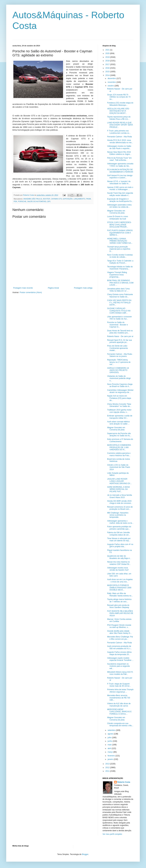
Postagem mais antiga (83, 288)
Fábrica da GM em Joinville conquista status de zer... (119, 534)
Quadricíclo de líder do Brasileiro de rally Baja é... (119, 557)
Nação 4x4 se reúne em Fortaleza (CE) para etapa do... (119, 398)
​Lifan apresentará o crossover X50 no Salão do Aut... (120, 318)
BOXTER (46, 199)
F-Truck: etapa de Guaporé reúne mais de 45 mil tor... (119, 685)
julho (110, 738)
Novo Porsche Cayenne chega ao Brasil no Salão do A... (120, 385)
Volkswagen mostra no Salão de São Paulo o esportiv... (119, 147)
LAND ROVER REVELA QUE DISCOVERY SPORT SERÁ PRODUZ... (120, 125)
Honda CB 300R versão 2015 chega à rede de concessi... (120, 502)
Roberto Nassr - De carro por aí (120, 336)
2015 (108, 72)
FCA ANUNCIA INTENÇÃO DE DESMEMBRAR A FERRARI (120, 171)
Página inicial (53, 288)
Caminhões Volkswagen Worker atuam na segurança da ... (120, 391)
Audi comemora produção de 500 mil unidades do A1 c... (120, 647)
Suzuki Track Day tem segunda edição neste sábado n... (120, 194)
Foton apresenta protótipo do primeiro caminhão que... (119, 528)
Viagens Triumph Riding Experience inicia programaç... (117, 275)
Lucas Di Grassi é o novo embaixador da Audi (118, 218)
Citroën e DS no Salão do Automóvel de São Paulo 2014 (119, 467)
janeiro (111, 759)
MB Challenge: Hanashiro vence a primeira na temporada (118, 515)
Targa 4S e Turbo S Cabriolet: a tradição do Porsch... (120, 262)
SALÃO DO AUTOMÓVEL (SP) (39, 201)
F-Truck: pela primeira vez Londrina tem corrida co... (119, 132)
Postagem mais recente (23, 288)
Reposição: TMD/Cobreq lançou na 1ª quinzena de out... (119, 362)
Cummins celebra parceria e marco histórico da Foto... (119, 454)
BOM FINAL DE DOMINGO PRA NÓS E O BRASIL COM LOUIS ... (120, 283)
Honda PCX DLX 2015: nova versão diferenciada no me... (120, 141)
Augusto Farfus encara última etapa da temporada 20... (119, 653)
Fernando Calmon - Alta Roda (120, 137)
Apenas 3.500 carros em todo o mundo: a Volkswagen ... (120, 188)
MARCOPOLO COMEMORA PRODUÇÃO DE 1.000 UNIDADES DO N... (119, 447)
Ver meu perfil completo (112, 834)
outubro (111, 86)
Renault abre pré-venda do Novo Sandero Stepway (118, 606)
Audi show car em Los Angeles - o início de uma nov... (120, 581)
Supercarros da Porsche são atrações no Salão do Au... (119, 435)
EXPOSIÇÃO (68, 199)
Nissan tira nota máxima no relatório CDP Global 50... (119, 563)
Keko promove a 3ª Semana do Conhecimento (120, 440)
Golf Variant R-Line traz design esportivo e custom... (120, 177)
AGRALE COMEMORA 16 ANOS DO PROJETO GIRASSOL (118, 370)
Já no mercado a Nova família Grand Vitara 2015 (120, 496)
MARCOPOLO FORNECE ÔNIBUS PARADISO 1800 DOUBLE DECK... (119, 588)
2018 (108, 61)
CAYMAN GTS (56, 199)
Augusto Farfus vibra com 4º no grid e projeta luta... (120, 545)
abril (110, 748)
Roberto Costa (124, 782)
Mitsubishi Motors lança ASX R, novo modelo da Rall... (120, 673)
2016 (108, 68)
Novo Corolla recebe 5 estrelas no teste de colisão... (120, 256)
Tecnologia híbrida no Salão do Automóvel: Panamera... (120, 268)
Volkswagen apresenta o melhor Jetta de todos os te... (120, 522)
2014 (108, 75)
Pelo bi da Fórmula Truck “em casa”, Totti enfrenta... (119, 159)
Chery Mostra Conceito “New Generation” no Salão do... (119, 405)
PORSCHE (22, 201)
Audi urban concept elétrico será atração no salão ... (118, 423)
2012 (108, 768)
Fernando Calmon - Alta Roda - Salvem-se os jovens (120, 355)
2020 (108, 53)
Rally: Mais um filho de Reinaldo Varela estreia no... (120, 595)
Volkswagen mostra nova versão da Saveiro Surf (118, 569)
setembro (112, 730)
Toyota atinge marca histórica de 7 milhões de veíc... (119, 600)
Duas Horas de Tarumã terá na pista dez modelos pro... (120, 332)
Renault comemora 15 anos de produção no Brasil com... (120, 508)
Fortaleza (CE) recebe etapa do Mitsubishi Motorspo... (120, 104)
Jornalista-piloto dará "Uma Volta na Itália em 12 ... (118, 290)
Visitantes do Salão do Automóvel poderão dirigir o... (119, 378)
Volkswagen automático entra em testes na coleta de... (119, 206)
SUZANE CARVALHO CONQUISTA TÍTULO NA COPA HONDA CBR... (119, 311)
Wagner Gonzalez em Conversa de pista (116, 212)
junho (110, 741)
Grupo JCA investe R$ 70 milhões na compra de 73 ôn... (119, 97)
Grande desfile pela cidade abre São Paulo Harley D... (119, 632)
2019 (108, 57)
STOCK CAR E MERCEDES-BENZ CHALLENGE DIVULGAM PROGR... (119, 225)
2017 (108, 64)
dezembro (112, 78)
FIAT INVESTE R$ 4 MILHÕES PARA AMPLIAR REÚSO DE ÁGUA (120, 613)
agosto (111, 734)
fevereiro (112, 756)
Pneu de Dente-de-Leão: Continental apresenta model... (117, 348)
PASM (89, 199)
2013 (108, 764)
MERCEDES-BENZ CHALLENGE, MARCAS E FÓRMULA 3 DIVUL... (119, 712)
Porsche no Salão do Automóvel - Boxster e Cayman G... (117, 325)
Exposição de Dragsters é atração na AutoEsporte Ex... (120, 200)
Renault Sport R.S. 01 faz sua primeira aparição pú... (120, 341)
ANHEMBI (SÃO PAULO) (33, 199)
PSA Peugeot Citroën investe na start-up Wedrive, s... (119, 626)
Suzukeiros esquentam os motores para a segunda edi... (118, 666)
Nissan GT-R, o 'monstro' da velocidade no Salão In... (119, 182)
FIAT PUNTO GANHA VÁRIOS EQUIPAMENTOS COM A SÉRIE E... (120, 233)
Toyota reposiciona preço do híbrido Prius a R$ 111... (119, 118)
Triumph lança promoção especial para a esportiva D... (119, 249)
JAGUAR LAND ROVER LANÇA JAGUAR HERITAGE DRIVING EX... (119, 481)
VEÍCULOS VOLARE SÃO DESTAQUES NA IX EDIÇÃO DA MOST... (118, 111)
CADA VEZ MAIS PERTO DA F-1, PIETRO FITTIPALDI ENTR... (119, 303)
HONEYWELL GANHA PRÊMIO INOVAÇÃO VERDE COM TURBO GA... (120, 241)
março (111, 752)
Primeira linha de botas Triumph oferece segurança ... (120, 691)
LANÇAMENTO (79, 199)
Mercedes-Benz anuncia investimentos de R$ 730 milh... (119, 698)
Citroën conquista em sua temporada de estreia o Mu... (120, 724)
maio (110, 745)
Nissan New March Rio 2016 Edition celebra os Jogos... (119, 153)
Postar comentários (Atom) (31, 292)
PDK (15, 201)
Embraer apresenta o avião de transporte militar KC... (120, 417)
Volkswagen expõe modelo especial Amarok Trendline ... (120, 659)
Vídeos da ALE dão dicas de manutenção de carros (119, 705)
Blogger (85, 854)
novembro (112, 82)
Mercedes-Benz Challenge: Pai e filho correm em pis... (120, 638)
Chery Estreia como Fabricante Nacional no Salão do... (120, 296)
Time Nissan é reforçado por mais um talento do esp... (119, 540)
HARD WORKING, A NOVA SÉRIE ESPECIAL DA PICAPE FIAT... (118, 489)
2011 (108, 771)
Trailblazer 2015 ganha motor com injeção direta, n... (119, 411)
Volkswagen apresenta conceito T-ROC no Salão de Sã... (120, 165)
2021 (108, 50)
